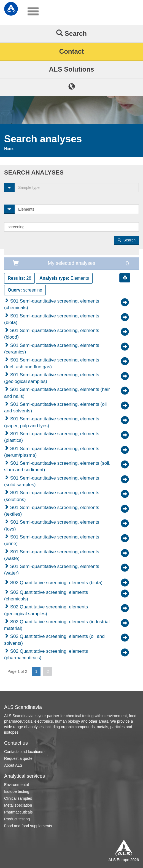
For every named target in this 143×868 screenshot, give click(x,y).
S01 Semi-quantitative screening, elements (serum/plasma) (52, 452)
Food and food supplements (28, 826)
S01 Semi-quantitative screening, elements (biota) (52, 319)
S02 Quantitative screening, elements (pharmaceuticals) (46, 655)
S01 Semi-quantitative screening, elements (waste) (52, 555)
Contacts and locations (24, 752)
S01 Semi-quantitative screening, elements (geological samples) (52, 378)
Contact (71, 51)
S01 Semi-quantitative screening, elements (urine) (52, 540)
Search (71, 33)
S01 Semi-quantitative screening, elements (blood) (52, 334)
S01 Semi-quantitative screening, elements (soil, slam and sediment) (57, 466)
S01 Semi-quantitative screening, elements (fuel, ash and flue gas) (52, 363)
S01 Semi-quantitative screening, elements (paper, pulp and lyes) (52, 422)
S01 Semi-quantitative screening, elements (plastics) (52, 437)
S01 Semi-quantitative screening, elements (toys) (52, 525)
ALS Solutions (72, 69)
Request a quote (18, 758)
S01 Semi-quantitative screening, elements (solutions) (52, 496)
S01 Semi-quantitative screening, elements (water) (52, 570)
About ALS (13, 765)
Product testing (17, 819)
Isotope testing (17, 791)
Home (9, 149)
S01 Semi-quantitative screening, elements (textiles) (52, 511)
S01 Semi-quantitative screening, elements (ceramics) (52, 349)
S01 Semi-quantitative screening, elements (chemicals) (52, 304)
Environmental (17, 785)
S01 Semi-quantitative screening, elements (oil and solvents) (55, 408)
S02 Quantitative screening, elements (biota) (56, 583)
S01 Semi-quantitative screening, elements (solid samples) (52, 481)
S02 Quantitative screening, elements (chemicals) (46, 596)
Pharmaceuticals (18, 812)
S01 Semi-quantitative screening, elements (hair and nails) (57, 393)
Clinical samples (18, 798)
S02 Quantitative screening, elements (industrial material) (57, 625)
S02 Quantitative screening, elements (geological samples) (46, 610)
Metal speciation (18, 805)
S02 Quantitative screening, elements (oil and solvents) (54, 640)
